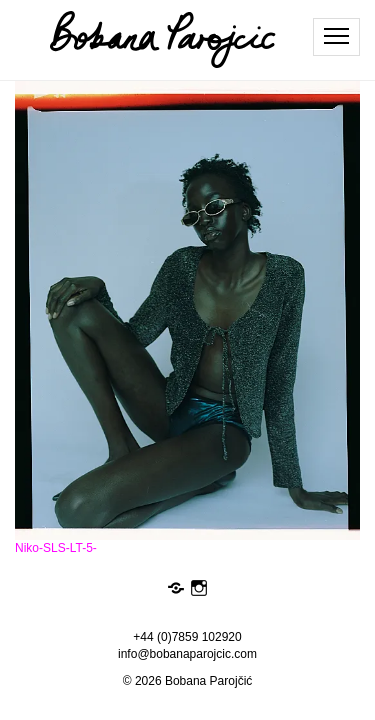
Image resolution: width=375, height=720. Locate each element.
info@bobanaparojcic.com (187, 654)
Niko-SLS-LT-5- (56, 548)
